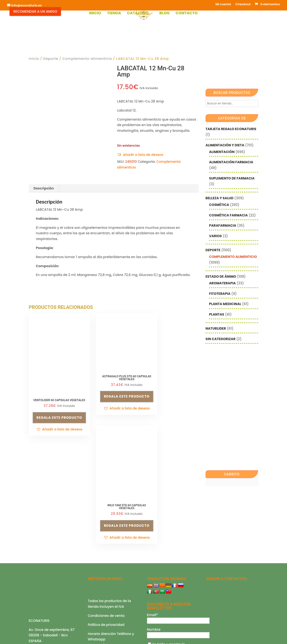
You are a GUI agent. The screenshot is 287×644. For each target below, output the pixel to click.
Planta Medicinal (225, 304)
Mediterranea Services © (124, 636)
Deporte (51, 59)
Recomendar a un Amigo (35, 11)
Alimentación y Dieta (225, 145)
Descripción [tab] (44, 188)
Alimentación (222, 152)
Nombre (154, 566)
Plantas (217, 314)
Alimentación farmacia (231, 162)
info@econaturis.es (45, 583)
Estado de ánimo (221, 276)
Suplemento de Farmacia (232, 178)
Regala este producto (55, 410)
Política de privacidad (106, 561)
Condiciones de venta (106, 552)
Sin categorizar (221, 339)
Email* (152, 552)
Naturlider (216, 328)
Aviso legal (38, 592)
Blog (164, 14)
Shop (107, 611)
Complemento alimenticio (87, 59)
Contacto (186, 14)
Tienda (114, 14)
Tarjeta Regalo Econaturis (231, 129)
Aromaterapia (222, 283)
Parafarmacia (223, 225)
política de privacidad (167, 586)
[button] (140, 155)
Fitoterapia (220, 294)
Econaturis (187, 636)
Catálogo (138, 14)
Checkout (243, 5)
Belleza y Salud (219, 198)
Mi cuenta (223, 5)
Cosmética (219, 205)
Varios (215, 236)
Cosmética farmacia (228, 215)
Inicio (95, 14)
